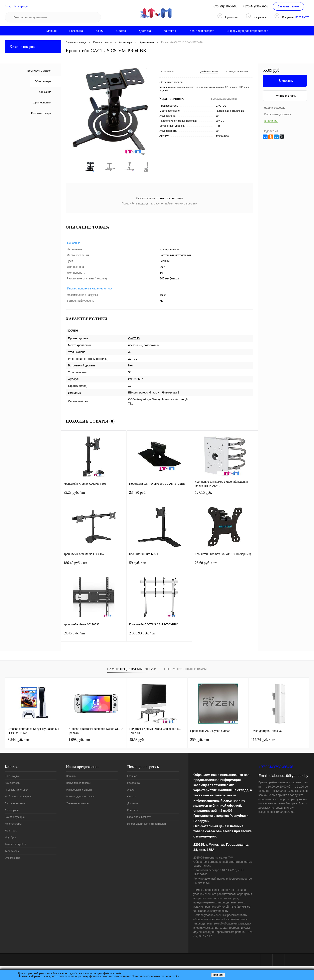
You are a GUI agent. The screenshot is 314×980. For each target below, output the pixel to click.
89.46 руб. (94, 639)
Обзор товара (43, 81)
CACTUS (221, 106)
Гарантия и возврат (201, 31)
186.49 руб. (94, 568)
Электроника (13, 861)
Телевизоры (12, 854)
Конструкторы (13, 827)
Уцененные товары (78, 806)
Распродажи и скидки (79, 792)
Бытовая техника (15, 806)
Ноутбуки (10, 840)
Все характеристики (224, 99)
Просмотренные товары (185, 672)
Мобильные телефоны (19, 799)
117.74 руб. (263, 742)
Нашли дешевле (275, 108)
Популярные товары (78, 786)
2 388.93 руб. (159, 639)
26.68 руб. (225, 568)
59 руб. (159, 568)
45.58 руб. (137, 742)
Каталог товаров (33, 47)
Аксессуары (12, 813)
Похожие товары (41, 113)
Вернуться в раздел (39, 71)
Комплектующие (15, 820)
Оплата (121, 31)
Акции (100, 31)
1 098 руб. (79, 742)
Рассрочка (76, 31)
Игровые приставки (17, 792)
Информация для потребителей (247, 31)
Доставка (145, 31)
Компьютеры (13, 786)
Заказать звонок (288, 6)
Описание (45, 92)
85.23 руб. (94, 498)
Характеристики (42, 103)
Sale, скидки (12, 779)
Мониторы (11, 833)
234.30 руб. (159, 498)
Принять (218, 975)
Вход (8, 6)
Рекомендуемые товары (81, 799)
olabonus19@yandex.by (289, 779)
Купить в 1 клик (286, 96)
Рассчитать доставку (277, 114)
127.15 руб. (225, 498)
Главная (51, 31)
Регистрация (23, 6)
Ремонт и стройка (16, 847)
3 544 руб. (18, 742)
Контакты (170, 31)
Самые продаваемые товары (133, 672)
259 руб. (200, 742)
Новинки (71, 779)
